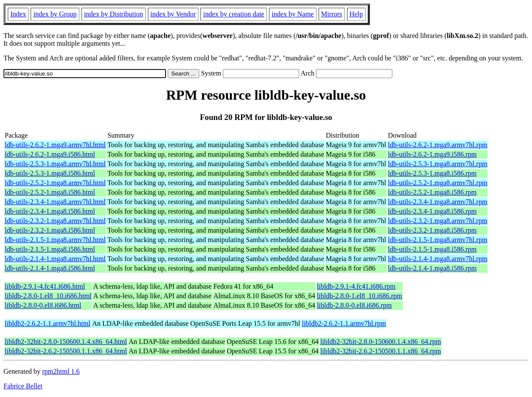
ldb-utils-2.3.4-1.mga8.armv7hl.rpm (438, 202)
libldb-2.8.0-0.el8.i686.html (43, 305)
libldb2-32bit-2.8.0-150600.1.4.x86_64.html (66, 342)
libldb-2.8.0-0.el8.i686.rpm (354, 305)
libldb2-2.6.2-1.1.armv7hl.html (48, 323)
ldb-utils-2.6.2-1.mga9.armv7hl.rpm (438, 145)
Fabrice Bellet (23, 386)
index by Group (55, 14)
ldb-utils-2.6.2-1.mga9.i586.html (50, 154)
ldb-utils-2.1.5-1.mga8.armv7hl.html (55, 240)
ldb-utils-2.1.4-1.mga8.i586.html (50, 268)
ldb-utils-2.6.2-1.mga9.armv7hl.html (55, 145)
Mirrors (332, 14)
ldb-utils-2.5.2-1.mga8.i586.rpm (432, 192)
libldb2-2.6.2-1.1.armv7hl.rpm (344, 323)
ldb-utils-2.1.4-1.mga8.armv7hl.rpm (438, 259)
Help (356, 14)
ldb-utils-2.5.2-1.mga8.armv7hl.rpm (438, 183)
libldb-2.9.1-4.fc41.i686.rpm (356, 286)
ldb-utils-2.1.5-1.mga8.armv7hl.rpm (438, 240)
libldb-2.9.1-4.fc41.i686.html (45, 286)
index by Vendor (173, 14)
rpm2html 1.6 (61, 371)
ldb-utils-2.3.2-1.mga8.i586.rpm (432, 230)
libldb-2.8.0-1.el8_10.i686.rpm (360, 296)
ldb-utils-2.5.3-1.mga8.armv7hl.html (55, 164)
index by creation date (234, 14)
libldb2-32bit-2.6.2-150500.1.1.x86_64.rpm (381, 351)
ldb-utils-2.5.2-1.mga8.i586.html (50, 192)
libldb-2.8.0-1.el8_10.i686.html (48, 296)
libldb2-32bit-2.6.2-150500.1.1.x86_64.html (66, 351)
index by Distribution (114, 14)
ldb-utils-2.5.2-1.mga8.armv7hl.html (55, 183)
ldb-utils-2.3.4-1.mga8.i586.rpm (432, 211)
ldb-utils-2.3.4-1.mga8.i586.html (50, 211)
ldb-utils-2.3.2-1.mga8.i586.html (50, 230)
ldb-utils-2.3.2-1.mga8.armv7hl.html (55, 221)
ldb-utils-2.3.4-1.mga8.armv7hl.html (55, 202)
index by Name (293, 14)
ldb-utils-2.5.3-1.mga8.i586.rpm (432, 173)
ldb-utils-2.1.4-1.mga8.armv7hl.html (55, 259)
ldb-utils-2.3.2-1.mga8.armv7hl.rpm (438, 221)
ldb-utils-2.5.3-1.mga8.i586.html (50, 173)
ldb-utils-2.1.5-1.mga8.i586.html (50, 249)
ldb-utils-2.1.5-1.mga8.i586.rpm (432, 249)
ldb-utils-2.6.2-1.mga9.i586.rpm (432, 154)
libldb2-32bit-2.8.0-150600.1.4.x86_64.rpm (381, 342)
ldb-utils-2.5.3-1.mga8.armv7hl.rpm (438, 164)
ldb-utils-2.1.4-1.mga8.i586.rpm (432, 268)
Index (18, 14)
